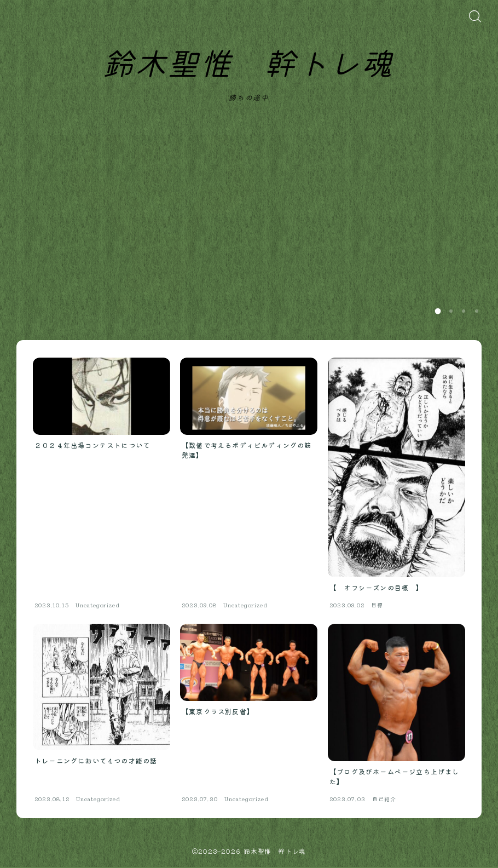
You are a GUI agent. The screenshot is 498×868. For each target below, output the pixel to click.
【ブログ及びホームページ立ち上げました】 (393, 225)
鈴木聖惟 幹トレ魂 (248, 66)
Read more (331, 311)
